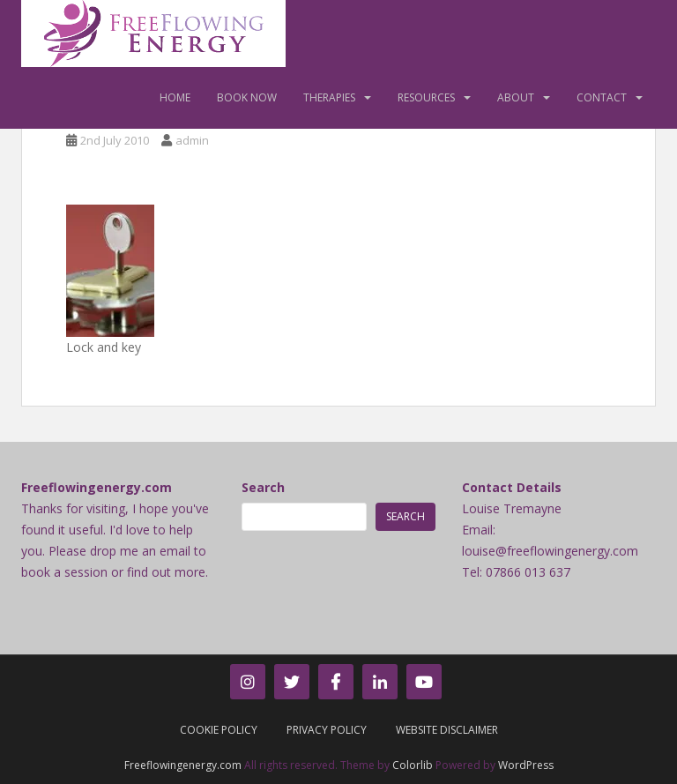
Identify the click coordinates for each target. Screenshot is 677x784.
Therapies (329, 97)
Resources (426, 97)
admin (192, 140)
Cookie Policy (219, 730)
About (516, 97)
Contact (602, 97)
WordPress (526, 765)
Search (263, 487)
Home (175, 97)
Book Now (247, 97)
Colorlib (413, 765)
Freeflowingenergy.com (183, 765)
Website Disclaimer (447, 730)
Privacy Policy (327, 730)
